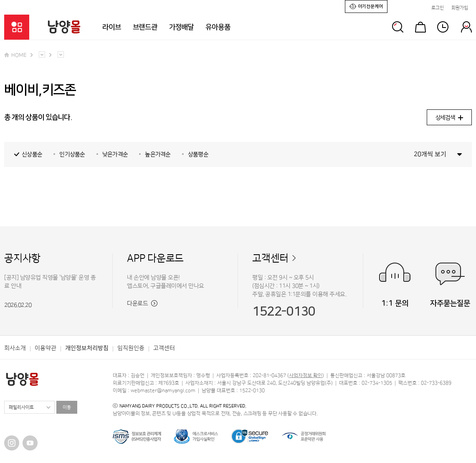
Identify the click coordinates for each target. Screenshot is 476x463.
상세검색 (449, 118)
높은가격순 (158, 154)
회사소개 (15, 348)
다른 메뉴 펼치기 (42, 54)
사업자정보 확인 (306, 376)
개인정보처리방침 (87, 348)
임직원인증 (131, 348)
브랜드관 (145, 27)
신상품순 (32, 154)
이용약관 (46, 348)
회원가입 (460, 8)
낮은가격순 (115, 154)
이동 (67, 407)
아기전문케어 (366, 6)
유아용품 (218, 27)
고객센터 (270, 258)
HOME (15, 55)
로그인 (438, 8)
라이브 (112, 27)
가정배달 (181, 27)
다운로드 (142, 304)
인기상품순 (72, 154)
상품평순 (198, 154)
